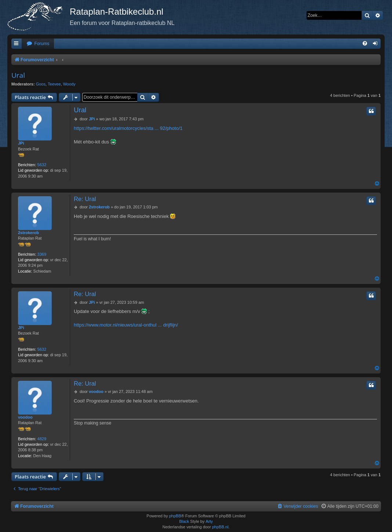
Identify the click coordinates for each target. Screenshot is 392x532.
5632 (42, 165)
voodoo (25, 417)
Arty (209, 521)
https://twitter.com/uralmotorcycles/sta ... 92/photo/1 (128, 128)
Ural (18, 75)
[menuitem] (38, 44)
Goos (41, 84)
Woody (69, 84)
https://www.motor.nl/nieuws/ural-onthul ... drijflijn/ (126, 325)
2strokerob (28, 233)
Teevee (54, 84)
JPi (21, 143)
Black (184, 521)
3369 (42, 254)
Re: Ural (85, 199)
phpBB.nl (220, 527)
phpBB (175, 516)
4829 (42, 439)
